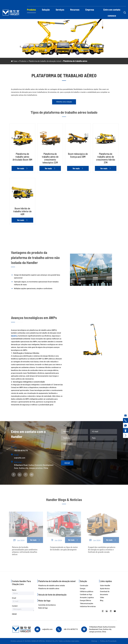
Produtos (31, 10)
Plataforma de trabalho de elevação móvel (45, 61)
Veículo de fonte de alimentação (52, 595)
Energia (83, 589)
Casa (15, 61)
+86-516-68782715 (35, 3)
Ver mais (22, 168)
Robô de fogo (43, 608)
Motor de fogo (44, 601)
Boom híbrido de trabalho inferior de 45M (22, 211)
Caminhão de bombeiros (47, 605)
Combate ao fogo (86, 595)
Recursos (75, 10)
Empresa (90, 10)
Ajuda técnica (105, 589)
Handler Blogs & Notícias (64, 501)
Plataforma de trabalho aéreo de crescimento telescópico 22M (50, 158)
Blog (102, 601)
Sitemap (95, 641)
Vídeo (102, 598)
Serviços (60, 10)
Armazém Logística (87, 598)
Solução (46, 10)
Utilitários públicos (87, 592)
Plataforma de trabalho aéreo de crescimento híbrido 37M (106, 158)
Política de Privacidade (109, 641)
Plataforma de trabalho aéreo (75, 61)
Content (15, 606)
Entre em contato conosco (112, 13)
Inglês (121, 3)
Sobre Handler (105, 586)
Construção (84, 586)
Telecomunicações (86, 603)
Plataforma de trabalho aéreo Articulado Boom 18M (22, 157)
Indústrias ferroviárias (88, 606)
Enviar (67, 463)
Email (14, 598)
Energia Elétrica (85, 601)
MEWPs (14, 336)
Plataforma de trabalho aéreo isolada (52, 586)
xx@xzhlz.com (56, 3)
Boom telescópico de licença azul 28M (78, 155)
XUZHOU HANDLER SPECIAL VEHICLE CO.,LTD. (40, 641)
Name (14, 590)
